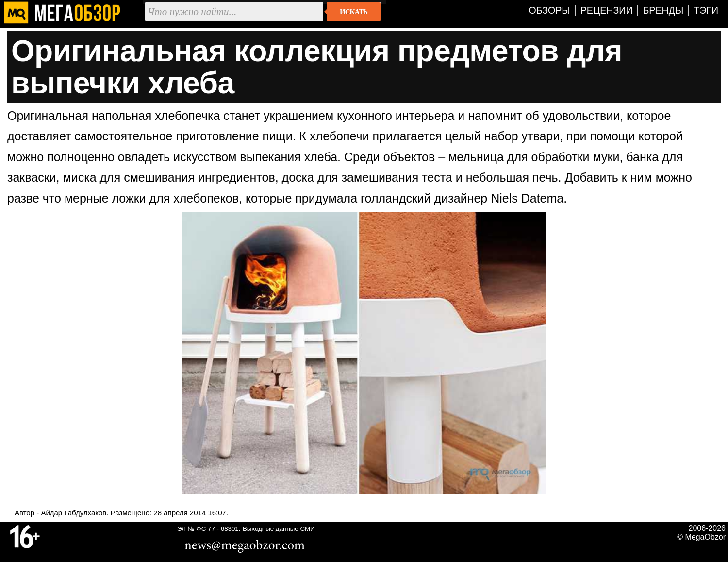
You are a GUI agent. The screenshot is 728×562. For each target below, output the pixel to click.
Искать (354, 12)
